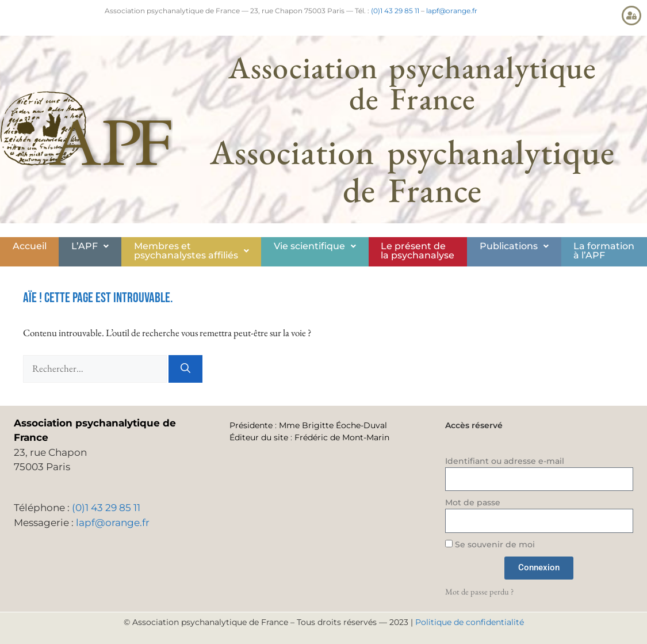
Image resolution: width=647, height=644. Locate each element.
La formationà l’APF (604, 251)
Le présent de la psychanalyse (418, 251)
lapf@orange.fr (452, 11)
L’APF (90, 246)
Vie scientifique (315, 246)
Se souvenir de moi (490, 544)
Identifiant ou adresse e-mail (505, 461)
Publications (514, 246)
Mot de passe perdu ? (479, 591)
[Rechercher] (185, 369)
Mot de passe (473, 502)
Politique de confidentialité (470, 622)
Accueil (30, 246)
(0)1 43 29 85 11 (395, 11)
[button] (90, 246)
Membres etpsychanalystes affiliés (192, 251)
